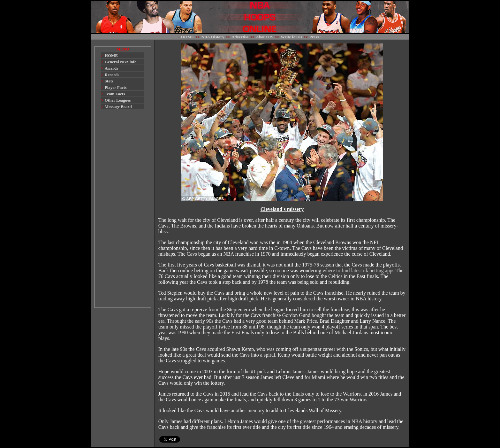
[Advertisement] (123, 212)
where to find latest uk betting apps (358, 270)
